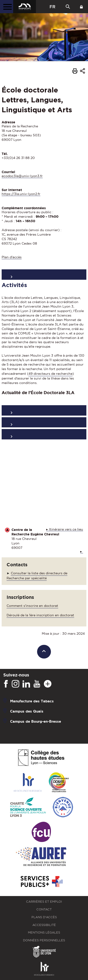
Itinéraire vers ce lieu (66, 529)
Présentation (44, 274)
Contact (44, 909)
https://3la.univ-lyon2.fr (21, 194)
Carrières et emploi (44, 902)
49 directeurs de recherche (50, 374)
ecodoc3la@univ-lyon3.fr (22, 176)
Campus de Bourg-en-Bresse (36, 721)
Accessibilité (44, 925)
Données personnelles (44, 940)
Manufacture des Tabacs (32, 701)
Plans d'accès (44, 917)
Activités (44, 422)
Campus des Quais (27, 711)
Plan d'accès (12, 257)
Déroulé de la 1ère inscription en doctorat (40, 615)
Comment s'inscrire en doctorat (32, 606)
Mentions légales (44, 932)
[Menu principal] (7, 7)
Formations (44, 434)
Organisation (44, 410)
